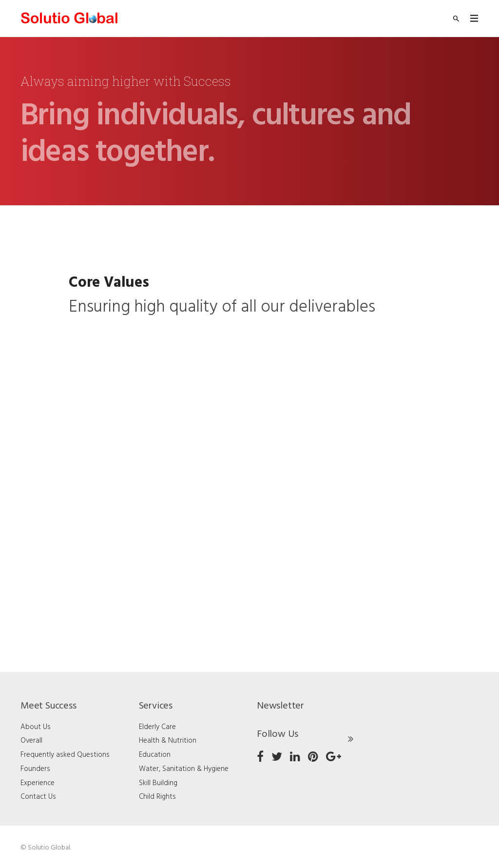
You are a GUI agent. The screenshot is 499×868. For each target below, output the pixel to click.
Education (155, 755)
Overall (31, 741)
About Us (36, 727)
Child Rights (157, 797)
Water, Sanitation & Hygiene (184, 769)
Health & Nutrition (168, 741)
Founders (35, 769)
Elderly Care (157, 727)
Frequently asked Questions (65, 755)
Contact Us (38, 797)
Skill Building (158, 783)
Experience (38, 783)
